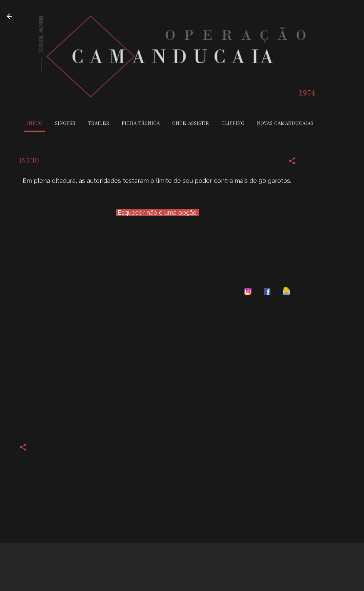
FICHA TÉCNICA (141, 123)
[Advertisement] (337, 248)
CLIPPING (233, 123)
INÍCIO (35, 123)
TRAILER (99, 123)
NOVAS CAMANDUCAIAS (285, 123)
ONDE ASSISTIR (190, 123)
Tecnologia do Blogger (182, 573)
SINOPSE (65, 123)
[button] (292, 162)
